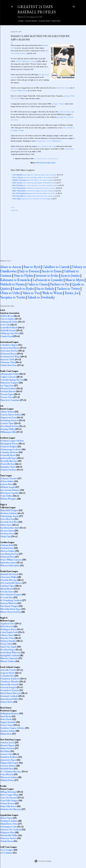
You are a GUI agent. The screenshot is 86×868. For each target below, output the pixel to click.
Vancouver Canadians (10, 400)
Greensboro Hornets (10, 690)
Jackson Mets (6, 484)
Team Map (55, 21)
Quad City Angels (9, 647)
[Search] (74, 6)
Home (20, 21)
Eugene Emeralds (8, 722)
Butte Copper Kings (10, 795)
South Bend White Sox (10, 652)
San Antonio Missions (10, 490)
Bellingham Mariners (10, 713)
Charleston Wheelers (10, 681)
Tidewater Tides (8, 362)
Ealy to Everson (29, 271)
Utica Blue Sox (7, 774)
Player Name (30, 21)
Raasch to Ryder (23, 289)
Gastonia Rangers (8, 687)
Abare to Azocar (11, 267)
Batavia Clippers (8, 745)
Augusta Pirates (8, 673)
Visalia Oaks (6, 536)
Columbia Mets (7, 676)
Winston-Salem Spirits (10, 565)
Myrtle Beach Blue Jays (11, 693)
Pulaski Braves (7, 841)
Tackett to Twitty (68, 289)
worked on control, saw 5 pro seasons (34, 188)
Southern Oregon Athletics (13, 728)
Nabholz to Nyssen (12, 284)
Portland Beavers (8, 391)
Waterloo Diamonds (9, 658)
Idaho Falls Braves (8, 806)
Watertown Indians (9, 777)
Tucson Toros (7, 397)
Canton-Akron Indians (11, 415)
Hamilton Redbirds (9, 757)
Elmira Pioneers (7, 748)
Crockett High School (19, 91)
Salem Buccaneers (8, 563)
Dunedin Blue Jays (9, 580)
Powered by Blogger (43, 861)
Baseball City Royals (9, 574)
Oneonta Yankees (8, 766)
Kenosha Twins (7, 638)
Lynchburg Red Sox (9, 554)
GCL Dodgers (7, 850)
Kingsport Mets (8, 832)
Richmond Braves (8, 354)
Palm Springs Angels (10, 516)
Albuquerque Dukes (10, 374)
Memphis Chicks (8, 467)
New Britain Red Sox (10, 426)
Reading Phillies (8, 429)
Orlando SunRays (8, 470)
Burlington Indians (9, 821)
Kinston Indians (8, 551)
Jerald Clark (69, 149)
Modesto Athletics (9, 513)
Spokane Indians (8, 731)
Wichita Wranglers (9, 499)
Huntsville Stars (8, 464)
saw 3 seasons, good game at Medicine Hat (33, 183)
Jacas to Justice (70, 276)
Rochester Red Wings (10, 356)
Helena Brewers (8, 803)
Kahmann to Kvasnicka (15, 280)
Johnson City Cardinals (11, 829)
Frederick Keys (7, 548)
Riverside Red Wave (9, 522)
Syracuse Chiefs (7, 359)
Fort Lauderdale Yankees (11, 583)
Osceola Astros (7, 592)
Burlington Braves (9, 629)
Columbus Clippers (9, 345)
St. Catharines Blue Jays (11, 771)
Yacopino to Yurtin (13, 297)
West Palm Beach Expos (11, 609)
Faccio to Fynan (52, 271)
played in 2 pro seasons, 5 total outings (32, 199)
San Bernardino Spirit (10, 528)
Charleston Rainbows (10, 679)
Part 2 (56, 159)
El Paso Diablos (7, 481)
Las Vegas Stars (7, 386)
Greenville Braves (8, 455)
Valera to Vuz (31, 293)
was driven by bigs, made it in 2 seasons (33, 177)
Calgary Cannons (8, 377)
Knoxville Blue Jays (9, 461)
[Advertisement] (43, 233)
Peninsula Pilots (8, 557)
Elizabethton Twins (9, 824)
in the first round (63, 88)
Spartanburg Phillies (9, 699)
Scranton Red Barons (10, 348)
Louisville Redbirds (9, 327)
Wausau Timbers (8, 661)
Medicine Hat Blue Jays (11, 809)
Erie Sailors (5, 751)
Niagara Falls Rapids (10, 763)
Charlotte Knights (9, 446)
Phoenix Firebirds (8, 388)
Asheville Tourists (8, 670)
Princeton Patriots (9, 838)
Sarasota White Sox (9, 603)
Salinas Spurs (6, 525)
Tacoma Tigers (7, 394)
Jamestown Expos (8, 760)
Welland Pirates (7, 780)
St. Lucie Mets (7, 597)
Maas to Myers (75, 280)
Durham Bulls (7, 545)
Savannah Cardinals (9, 696)
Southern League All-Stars (12, 441)
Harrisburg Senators (9, 420)
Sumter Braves (7, 702)
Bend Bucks (6, 716)
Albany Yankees (7, 412)
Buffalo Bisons (7, 316)
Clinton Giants (7, 635)
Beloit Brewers (7, 626)
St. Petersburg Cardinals (11, 600)
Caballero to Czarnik (56, 267)
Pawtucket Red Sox (9, 351)
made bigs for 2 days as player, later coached (34, 175)
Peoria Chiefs (6, 644)
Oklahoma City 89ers (10, 333)
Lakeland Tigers (8, 586)
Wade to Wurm (52, 293)
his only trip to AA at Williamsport (48, 141)
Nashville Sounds (8, 330)
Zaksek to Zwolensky (41, 297)
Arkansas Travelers (9, 478)
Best (17, 210)
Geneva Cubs (6, 754)
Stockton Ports (7, 534)
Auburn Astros (7, 742)
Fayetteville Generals (10, 684)
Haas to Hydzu (23, 276)
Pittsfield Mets (7, 769)
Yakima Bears (6, 734)
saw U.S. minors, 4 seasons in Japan (33, 180)
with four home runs (66, 112)
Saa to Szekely (45, 289)
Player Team (43, 21)
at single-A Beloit (58, 104)
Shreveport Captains (10, 493)
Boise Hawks (6, 719)
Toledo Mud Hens (9, 365)
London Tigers (7, 423)
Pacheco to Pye (60, 284)
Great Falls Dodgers (9, 800)
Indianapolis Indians (10, 322)
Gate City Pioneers (9, 798)
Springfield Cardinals (10, 655)
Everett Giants (7, 725)
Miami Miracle (7, 589)
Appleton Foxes (8, 623)
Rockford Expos (8, 650)
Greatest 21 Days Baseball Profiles (37, 9)
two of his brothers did (47, 146)
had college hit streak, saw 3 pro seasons (33, 196)
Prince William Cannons (11, 560)
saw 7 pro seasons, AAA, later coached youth (35, 185)
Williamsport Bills (8, 432)
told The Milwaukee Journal (26, 61)
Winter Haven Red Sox (11, 612)
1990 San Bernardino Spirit (46, 163)
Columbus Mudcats (9, 452)
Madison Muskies (8, 641)
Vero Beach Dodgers (9, 606)
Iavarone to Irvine (47, 276)
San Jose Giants (7, 531)
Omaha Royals (7, 336)
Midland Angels (8, 487)
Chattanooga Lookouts (11, 449)
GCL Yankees (6, 853)
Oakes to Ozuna (37, 284)
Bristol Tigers (6, 818)
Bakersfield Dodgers (9, 510)
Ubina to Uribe (10, 293)
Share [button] (13, 207)
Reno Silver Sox (7, 519)
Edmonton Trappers (10, 383)
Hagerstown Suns (8, 417)
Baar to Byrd (32, 267)
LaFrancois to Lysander (48, 280)
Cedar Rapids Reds (9, 632)
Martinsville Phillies (9, 835)
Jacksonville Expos (9, 458)
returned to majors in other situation (34, 191)
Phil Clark (15, 149)
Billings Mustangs (8, 792)
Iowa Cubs (5, 325)
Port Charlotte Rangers (11, 594)
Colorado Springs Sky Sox (12, 380)
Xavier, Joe (72, 293)
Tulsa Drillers (6, 496)
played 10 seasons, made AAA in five (34, 193)
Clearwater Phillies (9, 577)
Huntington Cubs (9, 827)
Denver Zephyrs (8, 319)
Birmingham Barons (9, 444)
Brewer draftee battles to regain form (44, 159)
